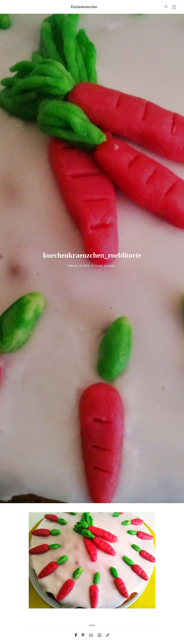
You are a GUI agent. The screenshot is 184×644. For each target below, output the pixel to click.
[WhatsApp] (100, 635)
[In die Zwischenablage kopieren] (108, 635)
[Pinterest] (83, 635)
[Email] (91, 635)
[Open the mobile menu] (174, 7)
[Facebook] (76, 635)
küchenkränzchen (84, 7)
